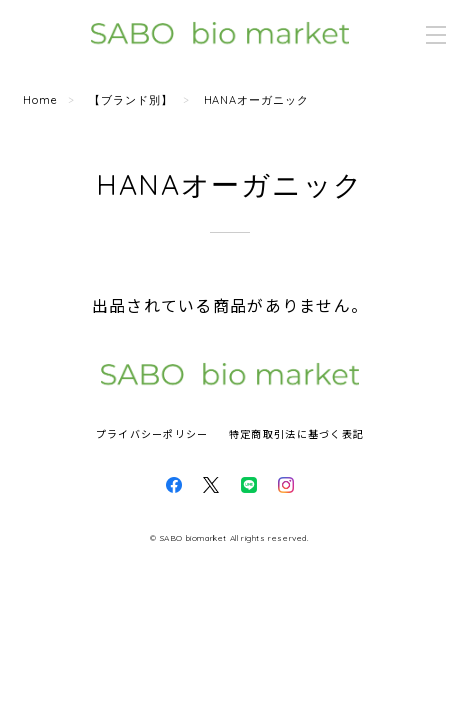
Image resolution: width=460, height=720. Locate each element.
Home (40, 100)
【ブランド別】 (131, 100)
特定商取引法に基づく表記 (296, 433)
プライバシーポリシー (152, 433)
